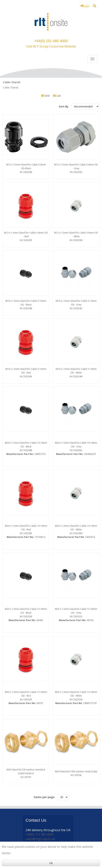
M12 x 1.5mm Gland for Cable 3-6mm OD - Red (26, 231)
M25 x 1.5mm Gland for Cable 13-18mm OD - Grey (76, 562)
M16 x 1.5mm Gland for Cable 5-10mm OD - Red (26, 360)
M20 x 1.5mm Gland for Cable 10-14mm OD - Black (26, 426)
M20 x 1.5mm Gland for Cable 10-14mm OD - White (76, 494)
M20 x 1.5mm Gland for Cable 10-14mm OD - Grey (76, 426)
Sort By (64, 106)
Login (85, 6)
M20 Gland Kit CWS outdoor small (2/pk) (76, 697)
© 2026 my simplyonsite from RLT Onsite (39, 834)
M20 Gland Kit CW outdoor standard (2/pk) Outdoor (26, 697)
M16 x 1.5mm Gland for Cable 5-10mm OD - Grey (76, 295)
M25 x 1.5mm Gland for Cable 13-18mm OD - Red (26, 630)
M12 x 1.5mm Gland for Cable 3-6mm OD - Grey (76, 167)
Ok (51, 863)
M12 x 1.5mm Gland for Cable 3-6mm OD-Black (26, 167)
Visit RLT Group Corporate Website (51, 46)
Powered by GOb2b (75, 834)
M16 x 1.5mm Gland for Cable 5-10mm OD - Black (26, 295)
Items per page (44, 719)
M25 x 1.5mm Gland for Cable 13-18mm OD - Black (26, 562)
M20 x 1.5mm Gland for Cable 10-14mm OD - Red (26, 494)
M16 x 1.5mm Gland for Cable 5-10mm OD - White (76, 360)
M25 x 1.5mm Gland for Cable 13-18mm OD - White (76, 630)
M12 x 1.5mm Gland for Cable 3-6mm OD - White (76, 231)
